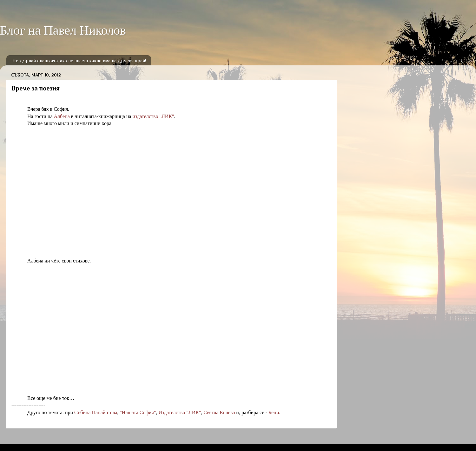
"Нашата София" (138, 412)
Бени (274, 412)
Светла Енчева (219, 412)
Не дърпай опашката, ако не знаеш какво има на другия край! (79, 60)
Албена (62, 116)
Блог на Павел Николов (63, 30)
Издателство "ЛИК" (180, 412)
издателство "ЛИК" (153, 116)
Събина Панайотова (96, 412)
